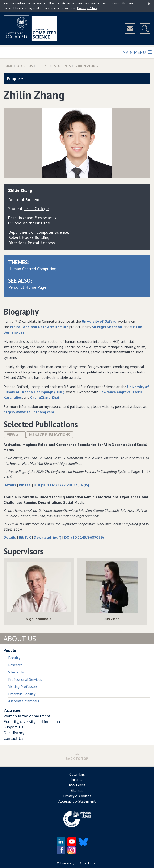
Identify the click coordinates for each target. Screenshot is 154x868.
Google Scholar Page (31, 223)
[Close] (149, 4)
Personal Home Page (27, 287)
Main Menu (137, 52)
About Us (25, 66)
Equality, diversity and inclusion (32, 722)
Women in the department (27, 716)
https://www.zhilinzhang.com (29, 412)
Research (15, 665)
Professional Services (25, 679)
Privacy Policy (87, 8)
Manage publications (50, 435)
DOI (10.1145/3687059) (84, 537)
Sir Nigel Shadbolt (107, 327)
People (43, 66)
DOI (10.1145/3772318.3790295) (61, 485)
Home (8, 66)
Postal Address (41, 243)
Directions (17, 243)
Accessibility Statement (77, 801)
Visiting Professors (23, 686)
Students (62, 66)
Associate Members (24, 701)
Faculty (14, 658)
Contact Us (13, 738)
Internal (77, 779)
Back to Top (77, 756)
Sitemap (77, 790)
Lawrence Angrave (115, 392)
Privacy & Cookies (77, 796)
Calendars (77, 774)
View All (15, 435)
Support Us (14, 727)
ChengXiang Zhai (45, 397)
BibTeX (25, 485)
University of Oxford (99, 321)
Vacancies (12, 710)
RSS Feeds (77, 785)
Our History (14, 733)
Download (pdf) (48, 537)
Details (10, 485)
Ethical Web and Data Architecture (39, 327)
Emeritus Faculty (22, 694)
